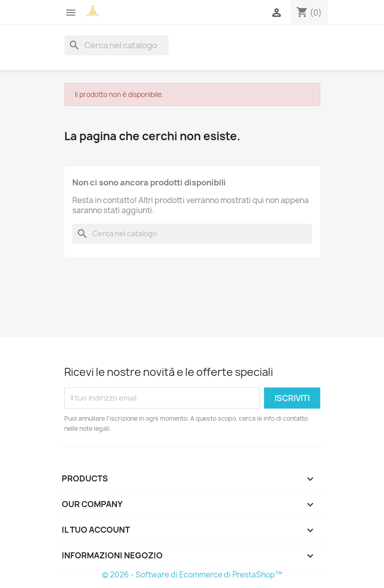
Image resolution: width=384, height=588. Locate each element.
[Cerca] (116, 45)
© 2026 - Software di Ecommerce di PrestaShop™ (192, 575)
